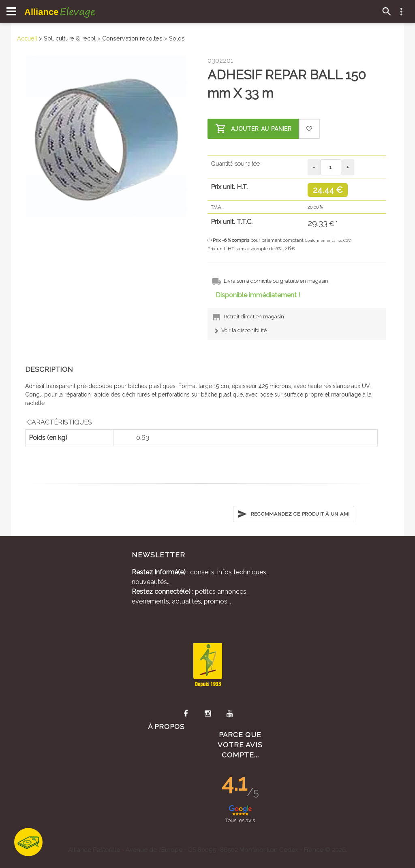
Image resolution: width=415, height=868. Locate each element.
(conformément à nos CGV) (328, 241)
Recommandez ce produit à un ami (294, 514)
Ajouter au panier (253, 129)
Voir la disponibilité (239, 330)
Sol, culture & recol (70, 38)
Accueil (27, 38)
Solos (177, 38)
